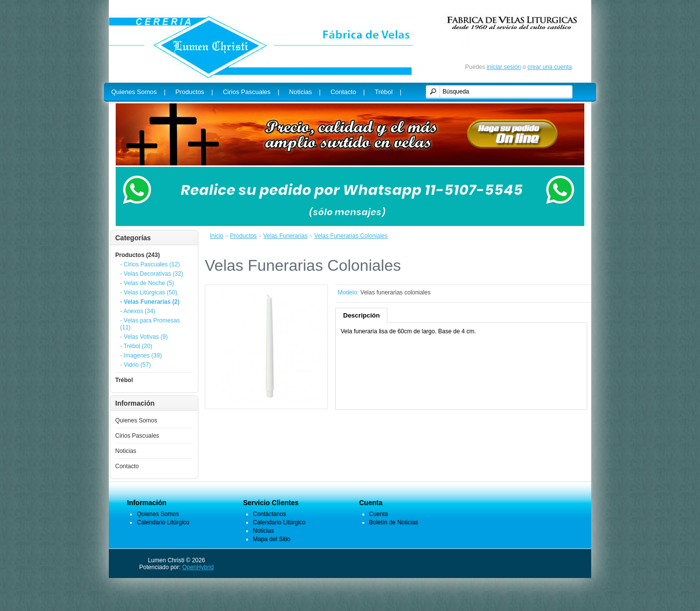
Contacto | (348, 92)
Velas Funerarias (286, 236)
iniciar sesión (504, 67)
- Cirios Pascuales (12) (150, 264)
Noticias (126, 451)
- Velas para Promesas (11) (150, 324)
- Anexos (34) (138, 311)
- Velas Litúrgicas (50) (149, 292)
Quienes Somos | (138, 92)
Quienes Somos (136, 420)
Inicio (217, 236)
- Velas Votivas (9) (144, 337)
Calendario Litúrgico (163, 522)
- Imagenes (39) (141, 355)
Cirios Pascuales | (251, 92)
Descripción (361, 315)
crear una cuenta (550, 67)
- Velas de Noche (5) (147, 283)
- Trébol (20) (136, 346)
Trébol (124, 380)
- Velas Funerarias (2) (150, 302)
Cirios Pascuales (137, 436)
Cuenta (379, 514)
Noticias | (305, 92)
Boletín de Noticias (394, 522)
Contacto (127, 466)
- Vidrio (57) (135, 365)
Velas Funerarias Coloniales (351, 236)
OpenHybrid (198, 567)
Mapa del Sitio (272, 539)
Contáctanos (270, 514)
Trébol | (388, 92)
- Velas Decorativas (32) (152, 274)
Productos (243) (138, 255)
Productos (243, 236)
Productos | (194, 92)
